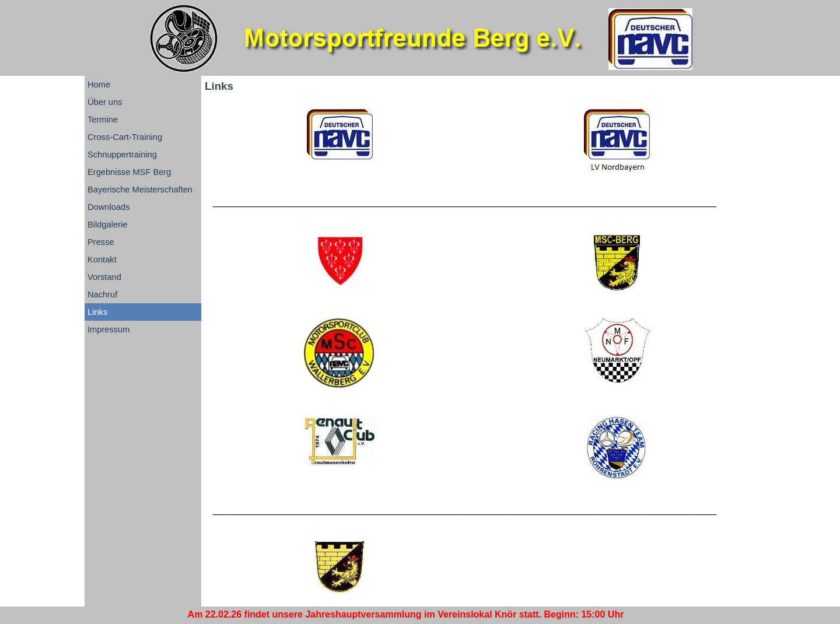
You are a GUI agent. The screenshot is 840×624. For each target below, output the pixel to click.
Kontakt (102, 260)
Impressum (108, 329)
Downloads (109, 207)
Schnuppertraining (122, 155)
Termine (103, 120)
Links (97, 312)
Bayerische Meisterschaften (140, 190)
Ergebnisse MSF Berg (129, 172)
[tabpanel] (478, 202)
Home (99, 85)
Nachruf (102, 295)
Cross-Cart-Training (125, 137)
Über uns (105, 102)
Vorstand (104, 277)
